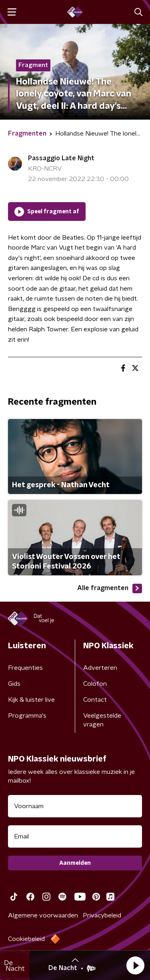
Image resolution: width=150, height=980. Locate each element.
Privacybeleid (102, 915)
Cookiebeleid (26, 939)
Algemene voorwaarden (43, 915)
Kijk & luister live (31, 700)
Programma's (27, 716)
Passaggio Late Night (61, 158)
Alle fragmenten (110, 588)
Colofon (95, 684)
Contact (95, 700)
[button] (135, 965)
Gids (14, 684)
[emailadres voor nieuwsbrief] (75, 836)
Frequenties (25, 668)
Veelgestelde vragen (102, 720)
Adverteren (100, 668)
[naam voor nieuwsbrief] (75, 806)
